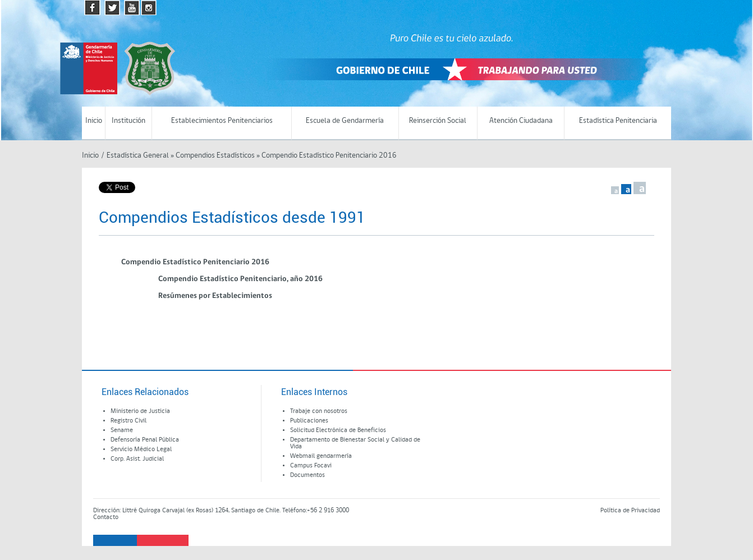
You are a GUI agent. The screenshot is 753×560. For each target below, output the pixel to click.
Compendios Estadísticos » (218, 156)
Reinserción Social (438, 121)
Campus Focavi (311, 466)
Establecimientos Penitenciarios (222, 121)
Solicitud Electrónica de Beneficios (338, 430)
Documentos (307, 475)
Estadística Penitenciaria (618, 121)
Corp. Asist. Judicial (137, 459)
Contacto (106, 517)
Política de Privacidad (630, 511)
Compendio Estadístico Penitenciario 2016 (328, 156)
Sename (122, 430)
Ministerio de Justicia (140, 411)
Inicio (94, 121)
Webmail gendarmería (321, 456)
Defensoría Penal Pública (145, 440)
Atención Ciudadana (521, 121)
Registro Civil (128, 421)
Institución (128, 121)
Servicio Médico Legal (141, 449)
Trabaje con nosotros (319, 411)
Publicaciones (309, 421)
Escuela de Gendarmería (345, 121)
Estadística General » (140, 156)
